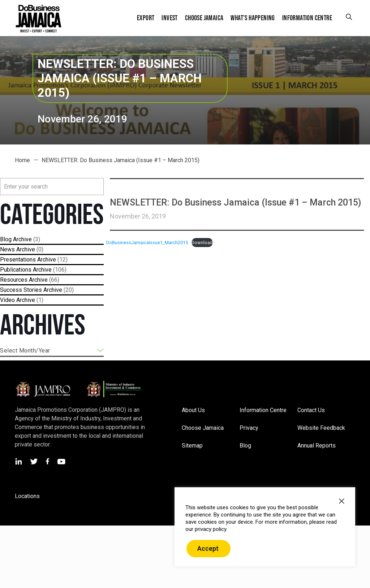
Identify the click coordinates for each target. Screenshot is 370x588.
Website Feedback (321, 428)
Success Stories (21, 290)
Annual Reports (317, 446)
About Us (193, 410)
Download (202, 243)
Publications (16, 270)
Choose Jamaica (203, 428)
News (7, 249)
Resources (14, 280)
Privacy (249, 428)
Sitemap (192, 446)
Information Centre (263, 410)
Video (7, 300)
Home (22, 160)
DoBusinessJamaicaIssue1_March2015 (147, 243)
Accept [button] (208, 548)
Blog (6, 239)
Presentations (18, 260)
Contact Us (311, 410)
